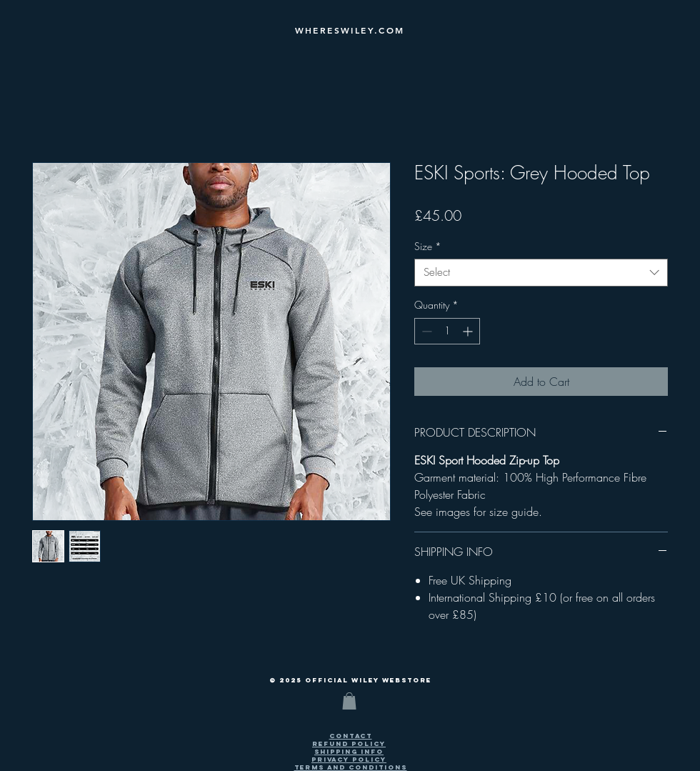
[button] (349, 701)
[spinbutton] (447, 331)
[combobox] (541, 273)
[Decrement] (425, 331)
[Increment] (469, 331)
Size (428, 246)
